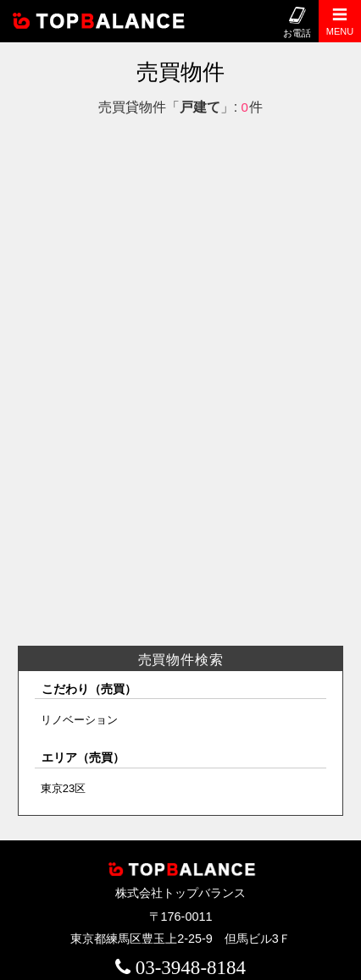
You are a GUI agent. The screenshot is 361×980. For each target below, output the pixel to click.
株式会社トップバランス (109, 21)
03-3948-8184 (191, 967)
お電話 (297, 22)
